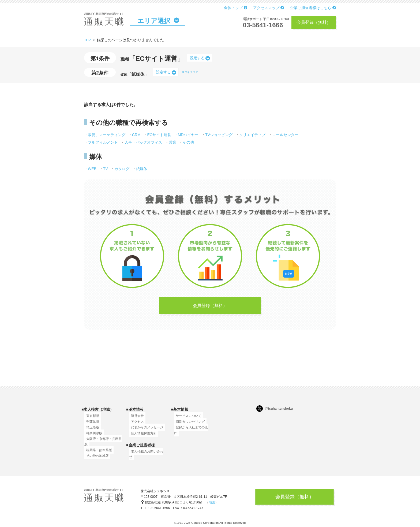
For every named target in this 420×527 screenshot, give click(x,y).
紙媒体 (142, 169)
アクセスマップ (269, 8)
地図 (212, 504)
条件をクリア (190, 72)
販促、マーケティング (107, 135)
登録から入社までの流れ (192, 430)
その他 (188, 142)
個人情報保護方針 (142, 436)
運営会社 (136, 419)
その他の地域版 (96, 459)
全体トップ (236, 8)
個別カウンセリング (188, 425)
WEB (92, 169)
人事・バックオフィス (143, 142)
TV (106, 169)
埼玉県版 (91, 430)
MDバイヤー (188, 135)
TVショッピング (219, 135)
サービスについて (187, 419)
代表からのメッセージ (145, 430)
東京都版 (91, 419)
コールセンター (285, 135)
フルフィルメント (103, 142)
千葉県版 (91, 425)
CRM (136, 135)
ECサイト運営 (159, 135)
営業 (172, 142)
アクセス (136, 425)
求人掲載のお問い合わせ (147, 454)
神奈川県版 (92, 436)
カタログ (122, 169)
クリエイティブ (252, 135)
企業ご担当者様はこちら (313, 8)
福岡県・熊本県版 (97, 453)
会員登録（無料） (314, 22)
